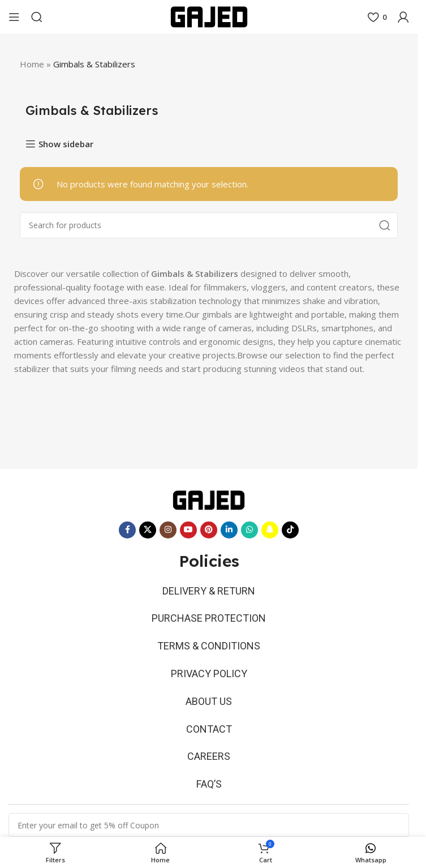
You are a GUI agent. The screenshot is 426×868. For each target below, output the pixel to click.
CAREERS (209, 756)
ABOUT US (209, 701)
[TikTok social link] (290, 530)
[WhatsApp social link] (249, 530)
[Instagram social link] (168, 530)
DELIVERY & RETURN (209, 591)
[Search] (37, 17)
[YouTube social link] (188, 530)
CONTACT (209, 729)
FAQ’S (209, 784)
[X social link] (148, 530)
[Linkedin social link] (229, 530)
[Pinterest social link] (209, 530)
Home (32, 64)
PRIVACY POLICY (209, 674)
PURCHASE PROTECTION (209, 618)
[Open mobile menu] (14, 17)
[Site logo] (209, 16)
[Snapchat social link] (270, 530)
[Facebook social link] (127, 530)
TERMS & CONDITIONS (209, 646)
